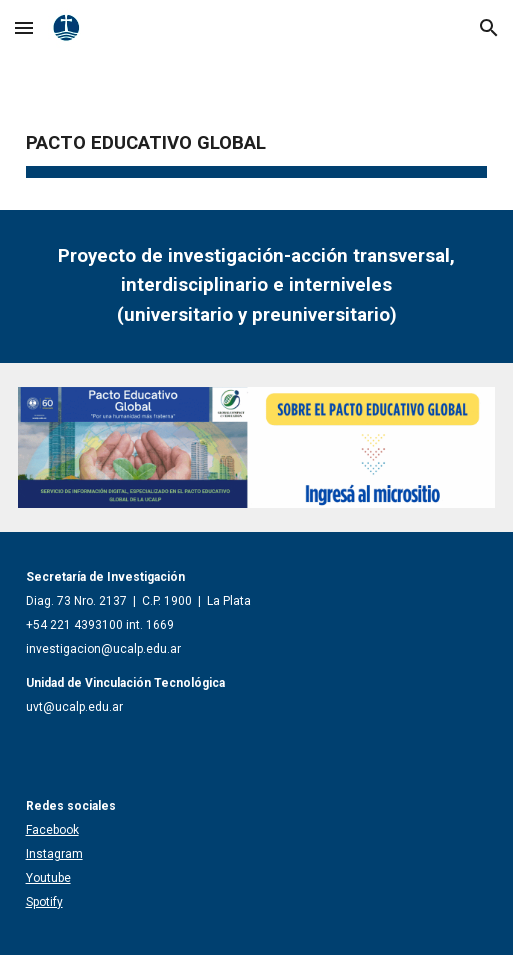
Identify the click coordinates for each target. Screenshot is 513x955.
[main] (257, 135)
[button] (24, 27)
